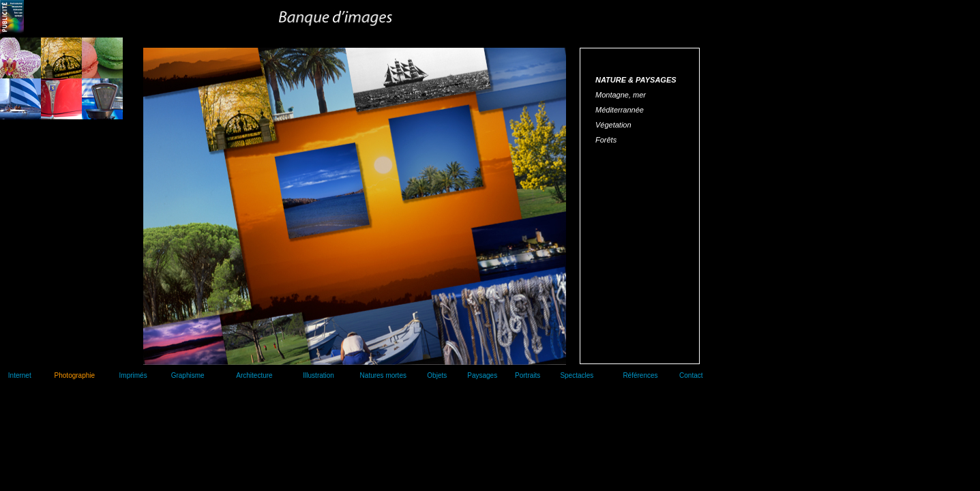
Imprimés (133, 375)
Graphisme (188, 375)
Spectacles (577, 375)
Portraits (528, 375)
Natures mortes (383, 375)
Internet (20, 375)
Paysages (482, 375)
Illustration (318, 375)
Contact (691, 375)
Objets (437, 375)
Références (640, 375)
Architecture (254, 375)
